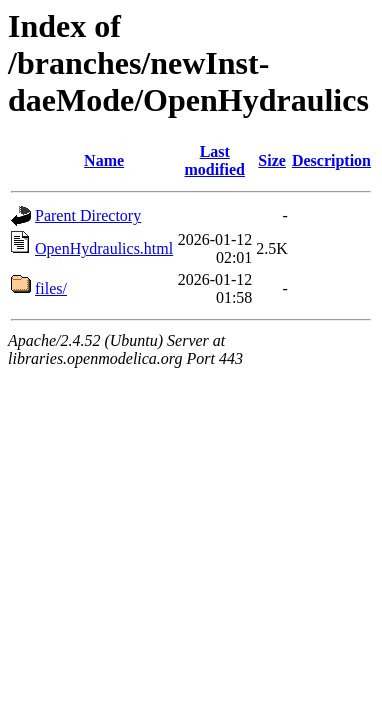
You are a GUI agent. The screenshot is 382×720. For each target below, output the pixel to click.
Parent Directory (88, 215)
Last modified (215, 160)
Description (331, 160)
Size (272, 160)
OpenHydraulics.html (104, 248)
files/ (51, 288)
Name (104, 160)
